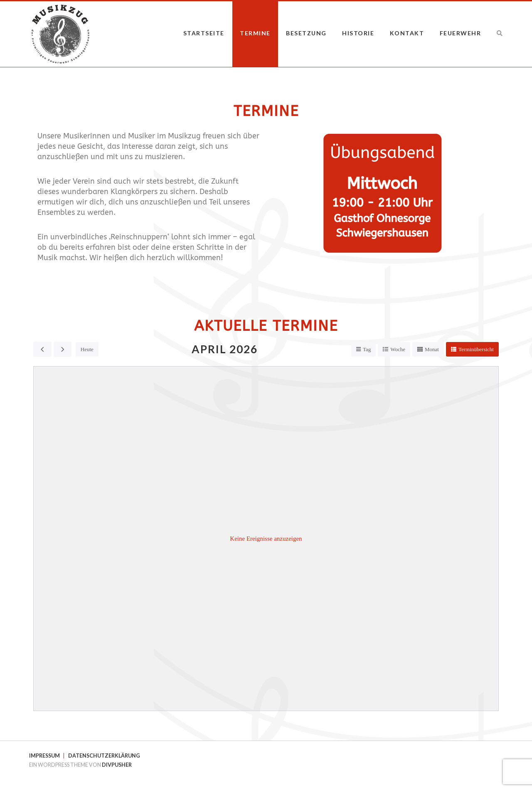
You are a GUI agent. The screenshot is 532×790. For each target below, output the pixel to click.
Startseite (204, 33)
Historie (358, 33)
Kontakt (407, 33)
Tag (367, 349)
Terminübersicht (476, 349)
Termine (255, 33)
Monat (432, 349)
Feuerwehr (461, 33)
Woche (398, 349)
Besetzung (306, 33)
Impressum (44, 756)
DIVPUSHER (117, 765)
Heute (87, 349)
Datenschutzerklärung (104, 756)
